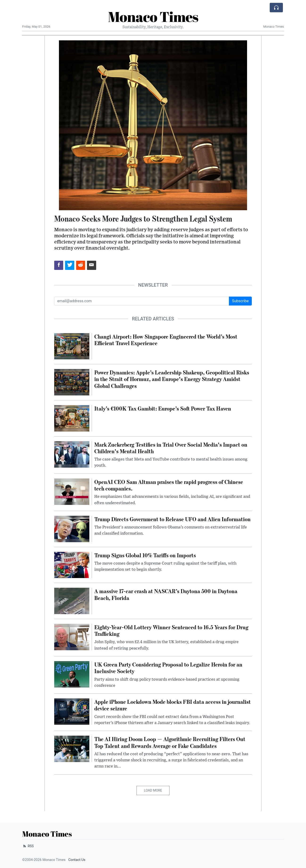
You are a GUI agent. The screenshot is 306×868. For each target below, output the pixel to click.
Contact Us (77, 860)
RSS (28, 846)
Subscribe (240, 301)
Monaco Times (153, 17)
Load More (153, 790)
